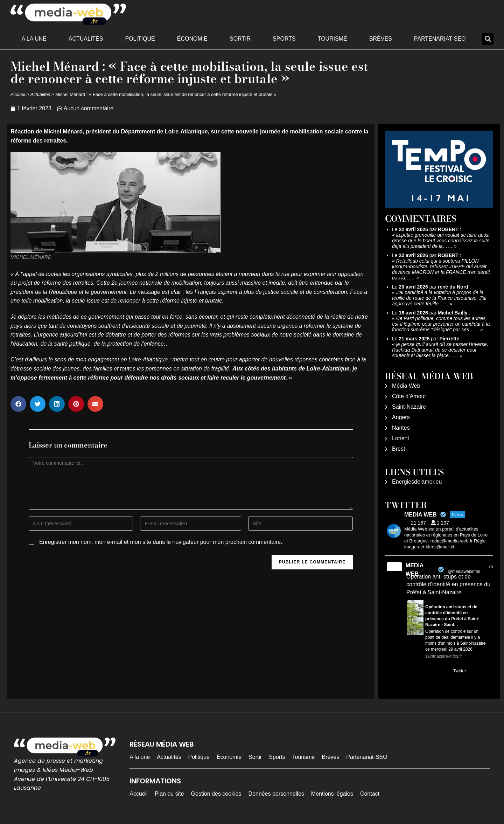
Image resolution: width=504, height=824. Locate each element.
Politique (140, 39)
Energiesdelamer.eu (417, 482)
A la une (34, 39)
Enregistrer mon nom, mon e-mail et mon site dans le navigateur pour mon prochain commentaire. (161, 542)
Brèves (381, 39)
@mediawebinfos (464, 572)
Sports (284, 39)
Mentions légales (332, 794)
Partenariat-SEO (440, 39)
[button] (488, 39)
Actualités (86, 39)
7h (491, 567)
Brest (398, 449)
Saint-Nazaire (409, 407)
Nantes (401, 428)
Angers (401, 417)
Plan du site (169, 794)
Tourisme (332, 39)
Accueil (18, 94)
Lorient (401, 438)
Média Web (406, 386)
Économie (192, 39)
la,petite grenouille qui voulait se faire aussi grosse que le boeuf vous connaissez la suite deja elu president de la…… (441, 241)
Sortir (240, 39)
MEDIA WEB (415, 570)
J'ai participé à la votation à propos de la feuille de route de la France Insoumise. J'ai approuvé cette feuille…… (439, 298)
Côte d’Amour (409, 396)
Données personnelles (276, 794)
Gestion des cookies (216, 794)
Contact (370, 794)
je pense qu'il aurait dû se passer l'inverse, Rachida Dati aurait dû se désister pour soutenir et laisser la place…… (440, 350)
